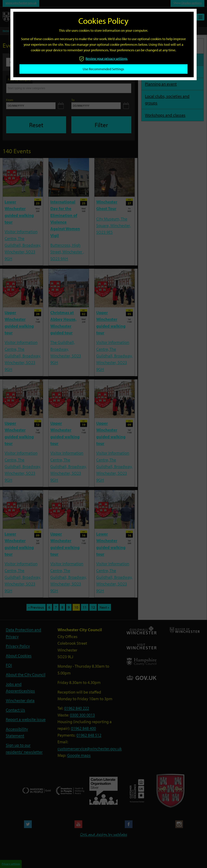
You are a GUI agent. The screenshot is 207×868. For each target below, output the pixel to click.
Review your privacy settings (103, 58)
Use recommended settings (103, 69)
